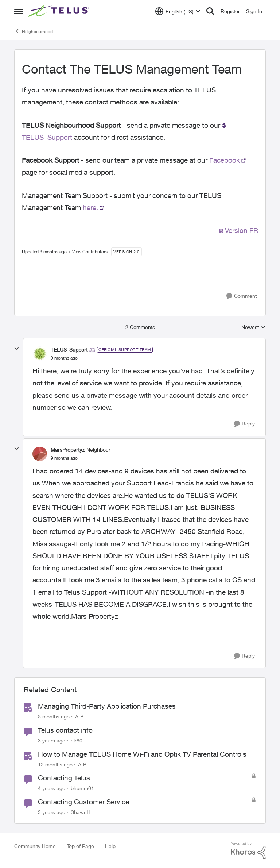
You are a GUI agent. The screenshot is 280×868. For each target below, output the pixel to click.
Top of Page (80, 846)
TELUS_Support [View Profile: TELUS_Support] (69, 350)
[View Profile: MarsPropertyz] (40, 454)
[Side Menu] (19, 11)
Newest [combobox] (254, 327)
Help (110, 846)
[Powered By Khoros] (248, 851)
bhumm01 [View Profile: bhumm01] (82, 788)
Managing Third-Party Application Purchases (107, 706)
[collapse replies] (17, 349)
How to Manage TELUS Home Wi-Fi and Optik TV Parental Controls (142, 754)
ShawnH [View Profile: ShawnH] (81, 812)
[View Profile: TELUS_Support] (40, 354)
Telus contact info (65, 730)
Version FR (242, 230)
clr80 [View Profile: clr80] (77, 740)
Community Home (35, 846)
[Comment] (242, 296)
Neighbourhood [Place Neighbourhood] (34, 31)
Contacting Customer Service (83, 802)
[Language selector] (178, 11)
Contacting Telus (64, 778)
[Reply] (244, 424)
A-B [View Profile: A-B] (79, 716)
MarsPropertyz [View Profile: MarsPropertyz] (68, 450)
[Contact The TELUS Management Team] (64, 358)
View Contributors (90, 252)
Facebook (225, 160)
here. (90, 207)
